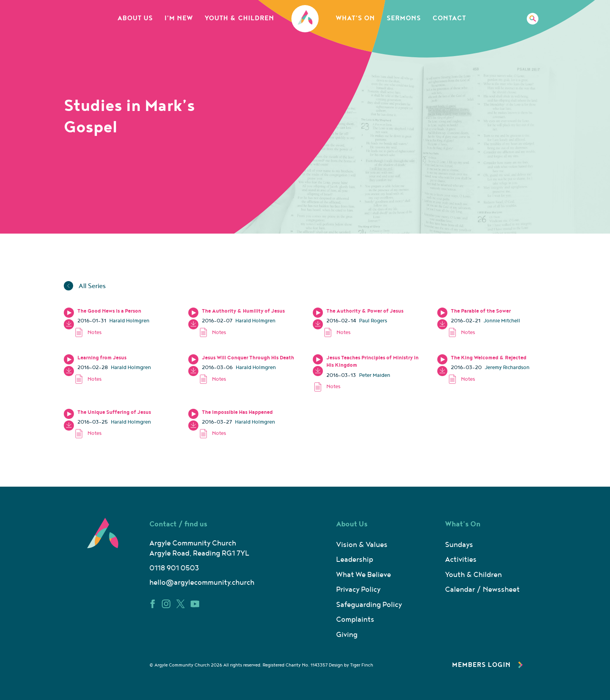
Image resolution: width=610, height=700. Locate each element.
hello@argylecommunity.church (202, 583)
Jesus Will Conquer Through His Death (248, 358)
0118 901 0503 (174, 568)
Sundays (459, 545)
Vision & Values (362, 545)
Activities (461, 560)
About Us (135, 18)
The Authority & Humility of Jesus (243, 311)
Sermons (404, 18)
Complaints (355, 620)
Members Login (487, 665)
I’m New (179, 18)
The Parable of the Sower (481, 311)
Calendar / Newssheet (482, 590)
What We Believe (364, 575)
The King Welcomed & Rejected (489, 358)
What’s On (355, 18)
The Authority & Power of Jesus (365, 311)
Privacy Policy (358, 590)
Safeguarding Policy (369, 605)
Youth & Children (239, 18)
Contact (449, 18)
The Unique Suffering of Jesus (114, 412)
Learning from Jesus (102, 358)
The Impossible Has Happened (237, 412)
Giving (347, 635)
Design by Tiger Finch (351, 665)
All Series (85, 286)
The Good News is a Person (109, 311)
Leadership (355, 560)
